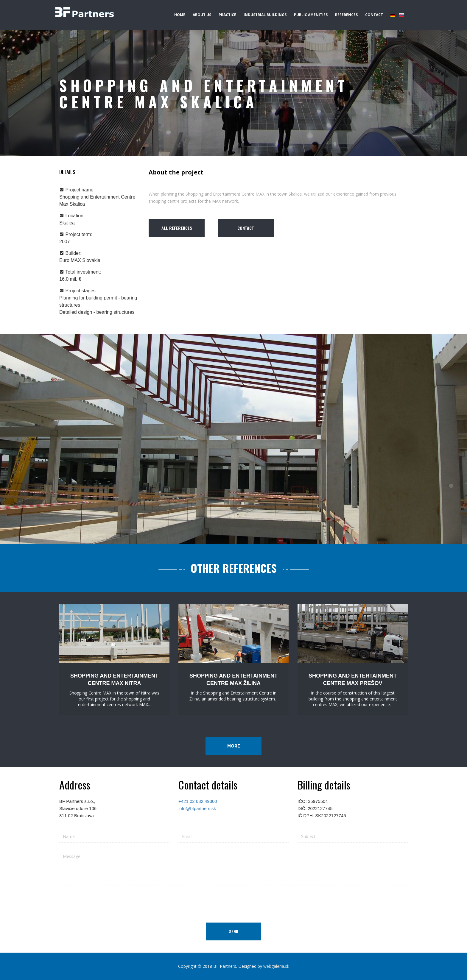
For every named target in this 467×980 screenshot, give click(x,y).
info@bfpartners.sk (197, 808)
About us (202, 15)
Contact (374, 15)
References (346, 15)
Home (180, 15)
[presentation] (233, 902)
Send (234, 931)
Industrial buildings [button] (265, 15)
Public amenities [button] (311, 15)
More (234, 746)
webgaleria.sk (276, 966)
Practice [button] (227, 15)
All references (177, 228)
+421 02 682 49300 (198, 801)
